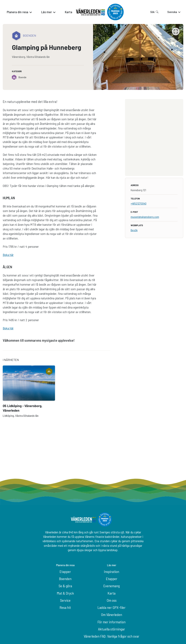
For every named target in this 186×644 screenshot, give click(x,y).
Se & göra (65, 586)
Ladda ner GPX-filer (112, 607)
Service (65, 600)
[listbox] (138, 57)
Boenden (65, 579)
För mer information (112, 622)
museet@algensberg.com (145, 217)
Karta (112, 593)
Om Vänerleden (112, 615)
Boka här (8, 255)
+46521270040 (139, 203)
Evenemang (112, 586)
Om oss (112, 600)
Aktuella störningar (112, 629)
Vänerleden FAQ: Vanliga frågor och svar (112, 636)
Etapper (65, 571)
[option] (138, 57)
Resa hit (65, 607)
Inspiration (112, 571)
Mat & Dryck (65, 593)
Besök (134, 230)
